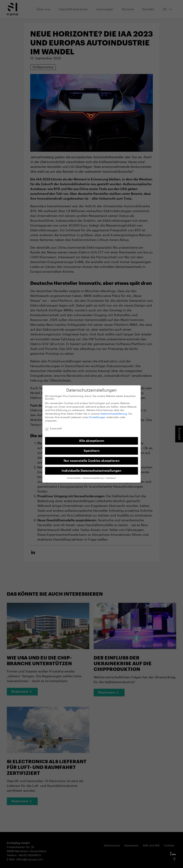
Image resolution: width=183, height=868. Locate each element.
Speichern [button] (92, 448)
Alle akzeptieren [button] (92, 438)
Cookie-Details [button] (74, 476)
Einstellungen (97, 415)
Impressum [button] (111, 476)
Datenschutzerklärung (114, 412)
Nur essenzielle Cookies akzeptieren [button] (92, 458)
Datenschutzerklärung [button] (93, 476)
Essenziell (53, 426)
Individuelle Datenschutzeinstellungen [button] (91, 468)
